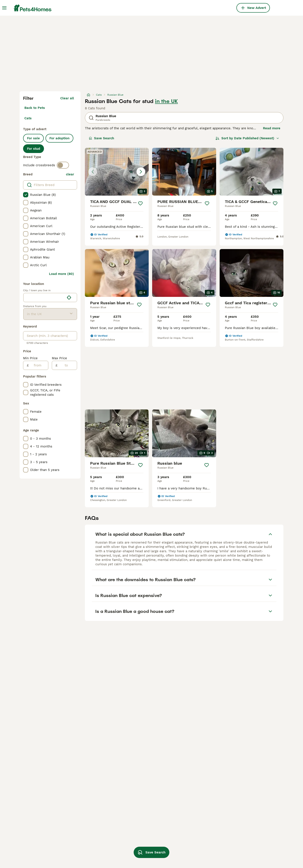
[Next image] (141, 172)
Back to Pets (35, 108)
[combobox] (44, 298)
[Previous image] (93, 172)
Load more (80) (61, 274)
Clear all (67, 98)
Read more (272, 128)
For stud (34, 149)
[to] (67, 365)
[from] (38, 365)
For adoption (59, 138)
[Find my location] (69, 298)
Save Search (101, 138)
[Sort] (247, 138)
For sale (33, 138)
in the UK (166, 101)
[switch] (63, 165)
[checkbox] (26, 195)
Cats (28, 118)
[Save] (140, 203)
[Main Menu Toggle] (4, 8)
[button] (117, 172)
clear (70, 174)
